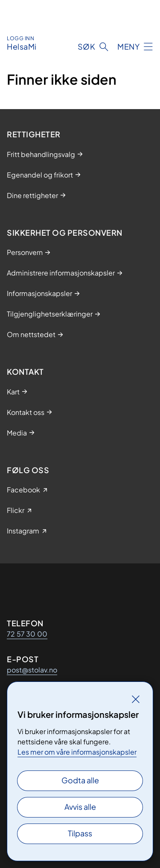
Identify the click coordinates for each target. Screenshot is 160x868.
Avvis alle (80, 807)
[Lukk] (136, 699)
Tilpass (80, 833)
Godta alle (80, 780)
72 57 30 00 (27, 634)
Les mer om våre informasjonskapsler (77, 752)
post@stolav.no (32, 670)
